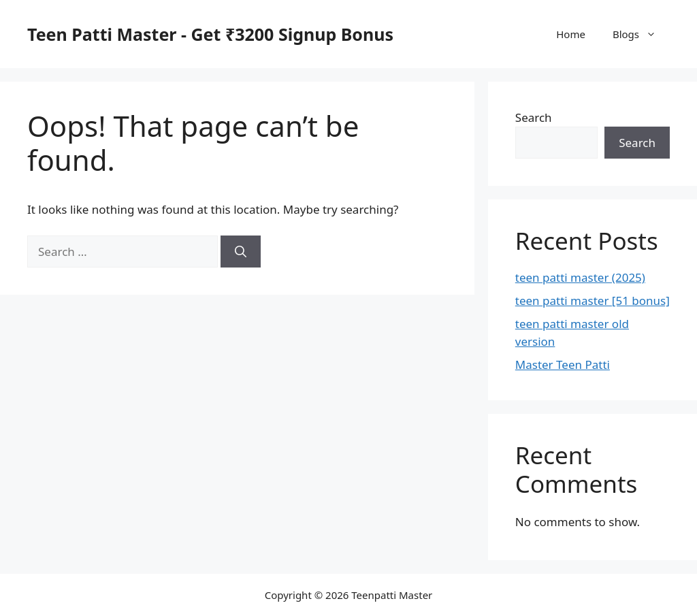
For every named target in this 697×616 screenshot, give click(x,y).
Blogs (641, 34)
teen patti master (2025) (580, 277)
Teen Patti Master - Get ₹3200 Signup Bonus (210, 34)
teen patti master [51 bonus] (593, 301)
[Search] (241, 252)
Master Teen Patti (563, 364)
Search (534, 117)
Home (571, 34)
